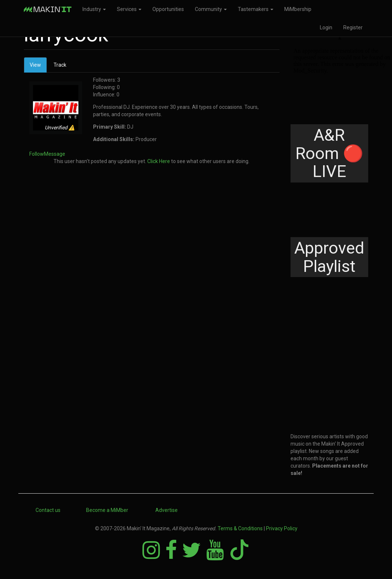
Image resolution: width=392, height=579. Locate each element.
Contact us (48, 510)
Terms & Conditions (240, 528)
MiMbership (298, 9)
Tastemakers (256, 9)
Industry (94, 9)
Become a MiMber (107, 510)
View (38, 67)
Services (129, 9)
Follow (37, 154)
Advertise (167, 510)
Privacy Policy (282, 528)
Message (55, 154)
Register (353, 27)
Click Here (159, 161)
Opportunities (168, 9)
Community (211, 9)
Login (326, 27)
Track (60, 65)
